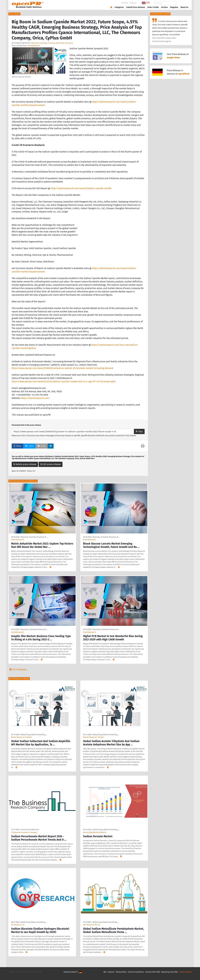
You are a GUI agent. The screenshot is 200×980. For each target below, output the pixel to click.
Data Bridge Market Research (95, 832)
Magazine (174, 7)
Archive (165, 7)
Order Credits (153, 7)
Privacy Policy (121, 972)
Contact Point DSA (153, 972)
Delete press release (25, 464)
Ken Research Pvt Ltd (92, 925)
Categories (119, 7)
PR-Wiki (125, 3)
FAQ (105, 972)
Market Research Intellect (22, 737)
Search (182, 3)
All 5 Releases (17, 669)
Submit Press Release (136, 7)
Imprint (133, 3)
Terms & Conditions (136, 972)
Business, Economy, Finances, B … (34, 537)
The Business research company (24, 832)
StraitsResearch (34, 46)
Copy (139, 431)
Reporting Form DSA (169, 972)
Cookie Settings (185, 972)
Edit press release (51, 464)
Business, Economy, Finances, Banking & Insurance (52, 43)
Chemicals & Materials (30, 830)
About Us (184, 7)
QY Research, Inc (18, 925)
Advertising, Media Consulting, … (34, 735)
